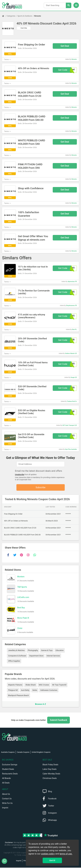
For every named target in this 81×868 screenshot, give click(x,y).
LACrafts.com (23, 598)
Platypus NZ (13, 690)
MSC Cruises (44, 685)
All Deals (6, 783)
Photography (33, 651)
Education (60, 651)
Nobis (35, 690)
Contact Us (7, 799)
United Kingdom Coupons (41, 753)
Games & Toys (47, 651)
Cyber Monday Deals (51, 774)
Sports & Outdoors (25, 16)
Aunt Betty (25, 690)
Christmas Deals (50, 779)
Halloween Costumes (49, 690)
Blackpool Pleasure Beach (18, 696)
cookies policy (48, 854)
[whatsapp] (35, 555)
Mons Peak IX (23, 618)
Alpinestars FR (72, 282)
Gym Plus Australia (71, 449)
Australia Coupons (8, 753)
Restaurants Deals (10, 774)
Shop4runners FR (71, 306)
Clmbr (20, 629)
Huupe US (74, 377)
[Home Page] (4, 16)
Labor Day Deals (50, 770)
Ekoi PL (74, 329)
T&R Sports (22, 587)
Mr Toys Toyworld (59, 685)
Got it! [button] (52, 860)
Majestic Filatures (15, 685)
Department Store (36, 656)
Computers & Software (17, 656)
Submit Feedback (59, 720)
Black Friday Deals (51, 765)
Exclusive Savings (10, 765)
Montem (21, 577)
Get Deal (65, 46)
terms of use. (66, 854)
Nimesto (38, 16)
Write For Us (7, 804)
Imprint (5, 808)
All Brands (6, 779)
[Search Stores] (69, 5)
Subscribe (40, 488)
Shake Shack (30, 685)
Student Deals (8, 770)
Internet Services (53, 656)
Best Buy (21, 608)
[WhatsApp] (5, 861)
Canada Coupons (23, 753)
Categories (11, 16)
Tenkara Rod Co (72, 401)
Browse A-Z (40, 704)
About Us (6, 794)
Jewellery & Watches (16, 651)
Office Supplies (14, 661)
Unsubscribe (20, 475)
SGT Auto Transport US (70, 425)
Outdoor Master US (71, 353)
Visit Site (24, 28)
